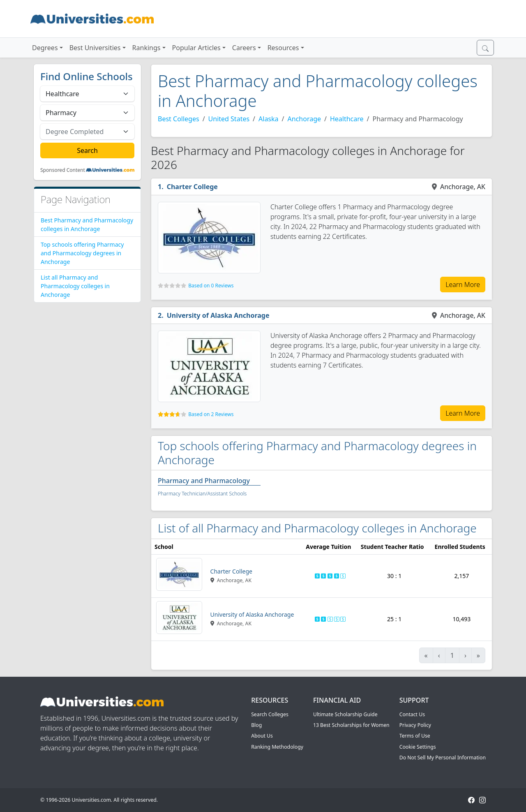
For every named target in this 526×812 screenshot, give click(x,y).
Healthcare (347, 119)
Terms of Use (415, 736)
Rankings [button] (146, 48)
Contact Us (412, 714)
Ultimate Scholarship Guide (345, 714)
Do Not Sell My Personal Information (443, 758)
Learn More (463, 285)
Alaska (269, 119)
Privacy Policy (415, 725)
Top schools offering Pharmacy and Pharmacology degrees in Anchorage (82, 253)
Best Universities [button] (95, 48)
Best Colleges (179, 119)
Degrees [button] (45, 48)
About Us (262, 736)
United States (229, 119)
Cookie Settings (418, 747)
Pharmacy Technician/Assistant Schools (202, 494)
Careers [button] (244, 48)
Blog (256, 725)
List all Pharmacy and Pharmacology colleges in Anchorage (75, 286)
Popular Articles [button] (196, 48)
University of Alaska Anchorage (218, 315)
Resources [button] (283, 48)
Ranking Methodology (277, 747)
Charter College (192, 187)
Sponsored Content (63, 170)
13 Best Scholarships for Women (351, 725)
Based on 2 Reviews (211, 414)
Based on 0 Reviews (211, 286)
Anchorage (305, 119)
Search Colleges (270, 714)
